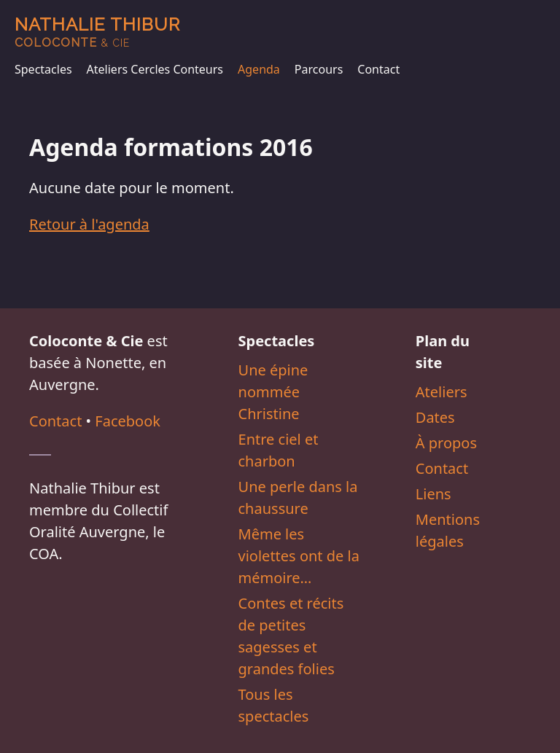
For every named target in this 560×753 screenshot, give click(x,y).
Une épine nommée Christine (273, 392)
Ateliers (442, 392)
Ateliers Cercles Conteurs (155, 69)
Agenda (259, 69)
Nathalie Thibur (97, 32)
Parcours (319, 69)
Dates (435, 417)
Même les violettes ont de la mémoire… (299, 556)
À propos (446, 443)
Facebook (128, 421)
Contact (378, 69)
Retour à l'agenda (89, 224)
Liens (433, 494)
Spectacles (43, 69)
